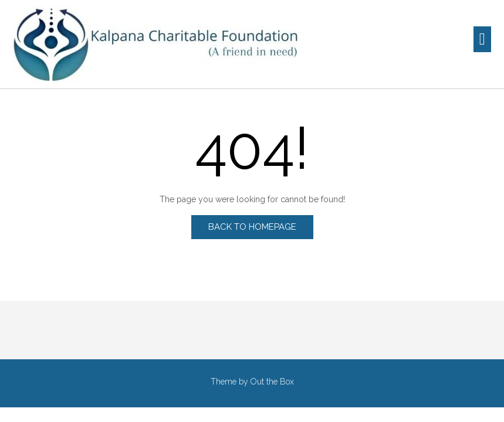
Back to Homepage (252, 227)
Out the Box (272, 382)
